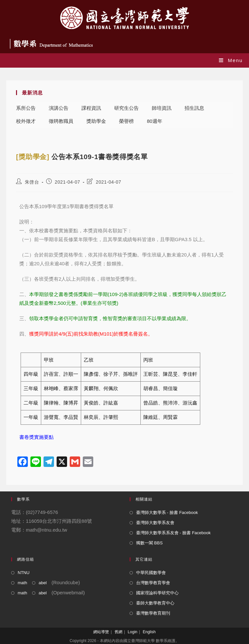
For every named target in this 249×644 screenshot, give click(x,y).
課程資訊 (91, 108)
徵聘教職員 (61, 121)
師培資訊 (162, 108)
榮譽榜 (126, 121)
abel (43, 583)
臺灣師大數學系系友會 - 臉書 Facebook (173, 533)
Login (132, 632)
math (22, 583)
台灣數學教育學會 (153, 583)
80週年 (155, 121)
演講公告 (59, 108)
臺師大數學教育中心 (155, 603)
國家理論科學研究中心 (157, 593)
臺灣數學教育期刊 (153, 613)
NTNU (24, 573)
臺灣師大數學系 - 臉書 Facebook (167, 512)
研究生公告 (126, 108)
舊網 (118, 632)
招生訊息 (194, 108)
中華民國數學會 (151, 573)
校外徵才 (26, 121)
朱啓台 (32, 182)
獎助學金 (96, 121)
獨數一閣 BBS (150, 543)
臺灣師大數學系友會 (155, 523)
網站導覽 (101, 632)
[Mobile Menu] (231, 60)
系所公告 (26, 108)
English (149, 632)
